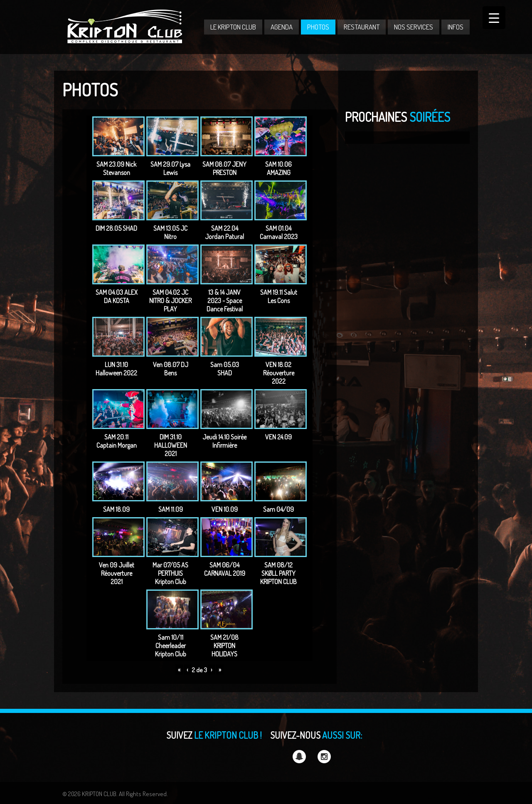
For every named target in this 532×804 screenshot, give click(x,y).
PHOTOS (318, 27)
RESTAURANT (362, 27)
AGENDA (282, 27)
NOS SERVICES (414, 27)
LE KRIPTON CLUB (233, 27)
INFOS (456, 27)
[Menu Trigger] (494, 18)
